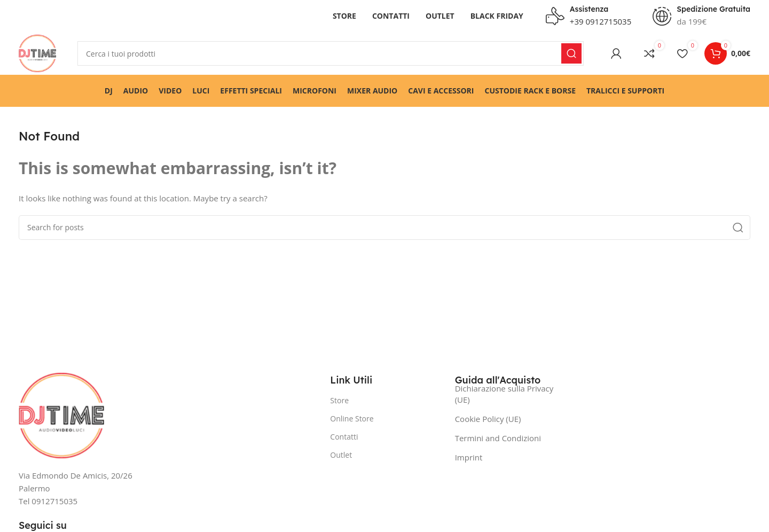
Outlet (341, 455)
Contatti (344, 437)
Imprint (469, 457)
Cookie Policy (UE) (488, 419)
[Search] (331, 53)
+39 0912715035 (601, 21)
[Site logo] (37, 52)
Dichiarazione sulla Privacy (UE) (504, 394)
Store (339, 400)
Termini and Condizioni (498, 438)
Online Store (352, 418)
